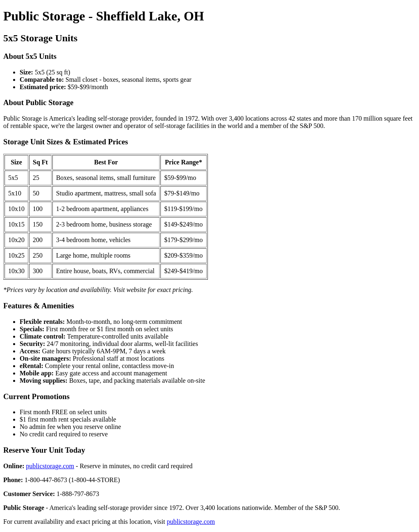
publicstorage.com (50, 466)
